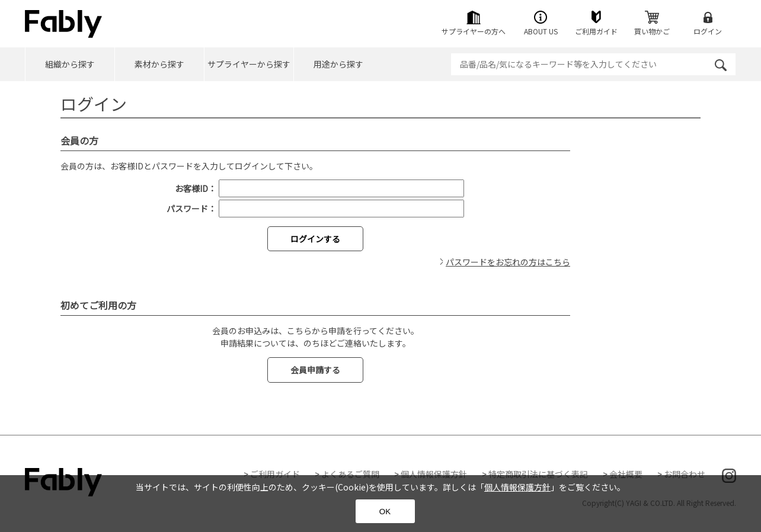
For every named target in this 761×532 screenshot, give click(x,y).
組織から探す (70, 64)
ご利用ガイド (275, 474)
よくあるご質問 (350, 474)
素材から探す (159, 64)
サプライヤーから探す (249, 64)
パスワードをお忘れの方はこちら (508, 262)
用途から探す (338, 64)
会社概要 (626, 474)
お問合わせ (685, 474)
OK (385, 512)
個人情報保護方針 (434, 474)
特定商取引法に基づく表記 (538, 474)
